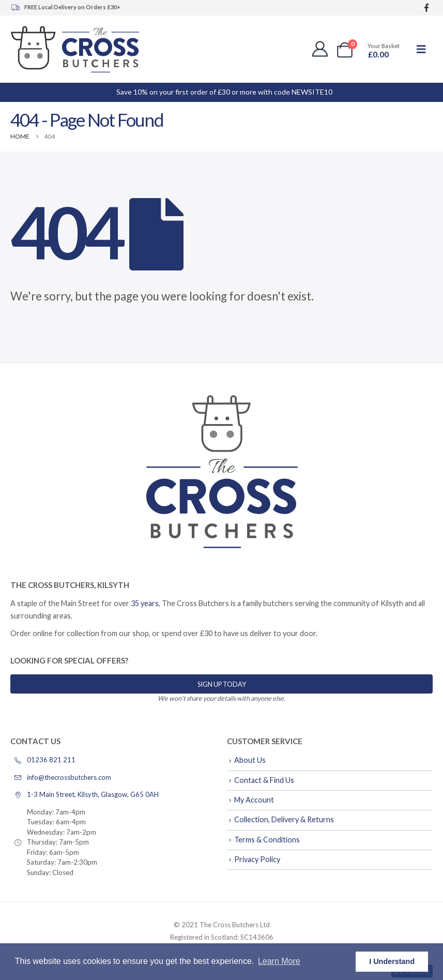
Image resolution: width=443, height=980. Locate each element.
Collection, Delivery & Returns (284, 819)
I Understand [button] (392, 961)
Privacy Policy (257, 859)
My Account (254, 800)
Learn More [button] (279, 961)
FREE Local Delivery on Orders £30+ (65, 7)
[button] (421, 49)
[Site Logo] (75, 49)
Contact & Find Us (264, 780)
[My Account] (320, 49)
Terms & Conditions (267, 840)
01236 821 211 (43, 760)
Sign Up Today (222, 684)
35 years (145, 603)
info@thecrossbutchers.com (61, 777)
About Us (250, 760)
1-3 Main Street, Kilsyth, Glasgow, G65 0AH (85, 794)
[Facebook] (426, 8)
